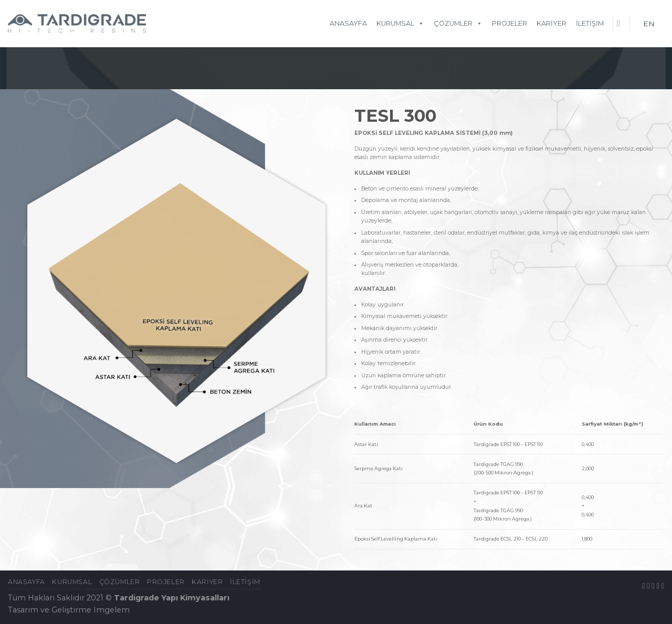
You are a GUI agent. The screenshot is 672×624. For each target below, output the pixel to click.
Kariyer (552, 23)
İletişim (590, 23)
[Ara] (621, 23)
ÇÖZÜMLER (458, 23)
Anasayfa (348, 23)
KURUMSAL (400, 23)
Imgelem (112, 610)
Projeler (510, 23)
